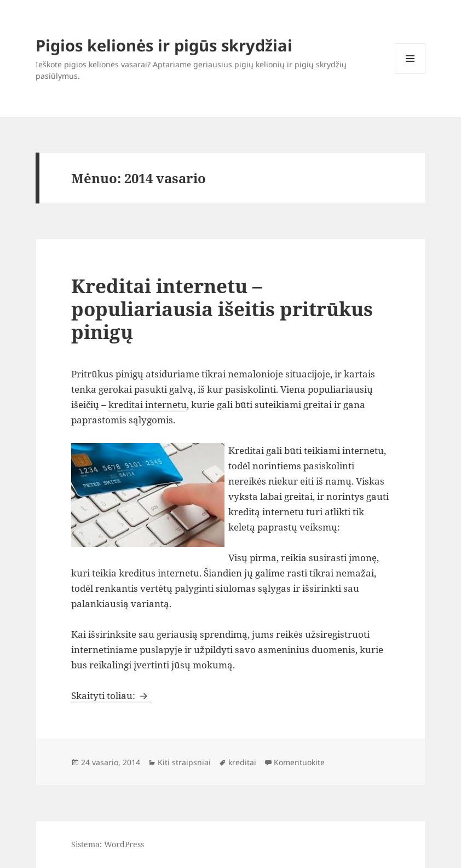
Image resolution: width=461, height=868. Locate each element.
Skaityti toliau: (111, 695)
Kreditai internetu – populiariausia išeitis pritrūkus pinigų (222, 309)
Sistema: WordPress (108, 844)
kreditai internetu (148, 404)
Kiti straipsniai (184, 762)
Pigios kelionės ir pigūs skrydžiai (164, 45)
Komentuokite (299, 762)
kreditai (242, 762)
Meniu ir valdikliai (410, 74)
